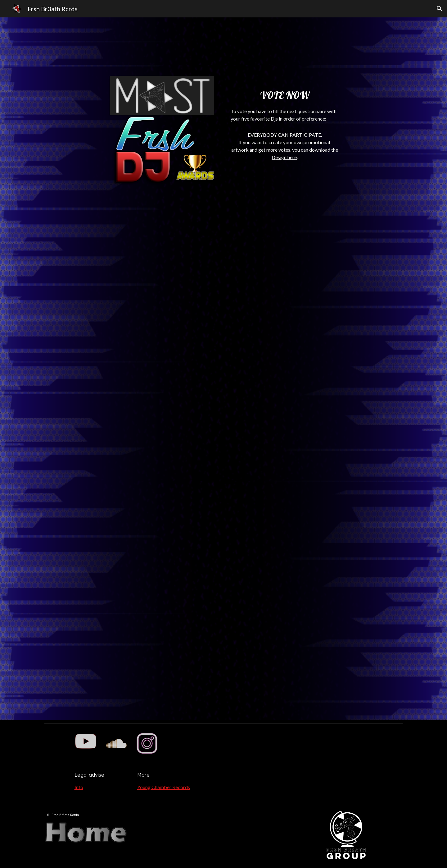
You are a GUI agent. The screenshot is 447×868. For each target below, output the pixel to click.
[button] (440, 9)
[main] (285, 100)
